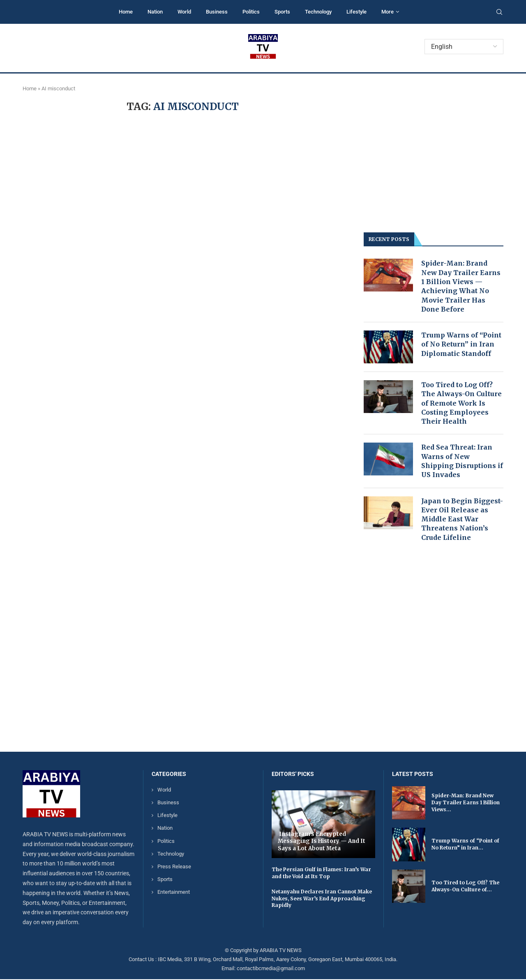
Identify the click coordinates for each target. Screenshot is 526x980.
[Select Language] (464, 47)
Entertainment (174, 893)
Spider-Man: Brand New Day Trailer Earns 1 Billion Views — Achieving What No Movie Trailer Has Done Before (461, 286)
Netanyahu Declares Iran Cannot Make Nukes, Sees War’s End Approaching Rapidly (322, 899)
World (184, 12)
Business (217, 12)
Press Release (174, 867)
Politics (251, 12)
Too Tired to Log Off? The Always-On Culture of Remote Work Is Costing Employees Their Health (461, 404)
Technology (318, 12)
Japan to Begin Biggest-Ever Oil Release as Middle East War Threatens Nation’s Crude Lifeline (462, 520)
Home (126, 12)
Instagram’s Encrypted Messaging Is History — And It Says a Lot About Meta (322, 842)
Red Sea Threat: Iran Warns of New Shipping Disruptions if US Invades (462, 462)
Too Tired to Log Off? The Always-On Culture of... (465, 887)
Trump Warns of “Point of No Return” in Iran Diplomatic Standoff (461, 345)
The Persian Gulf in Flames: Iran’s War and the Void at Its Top (321, 874)
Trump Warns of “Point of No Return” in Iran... (465, 845)
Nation (155, 12)
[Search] (499, 12)
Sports (282, 12)
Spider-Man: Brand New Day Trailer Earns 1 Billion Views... (466, 804)
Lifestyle (356, 12)
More (388, 12)
